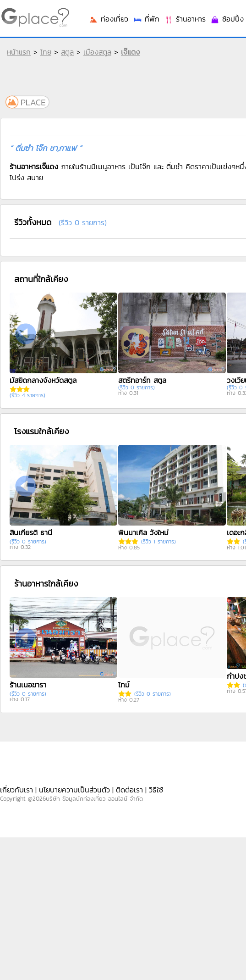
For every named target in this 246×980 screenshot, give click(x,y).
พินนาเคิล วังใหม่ (143, 532)
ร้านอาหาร (185, 19)
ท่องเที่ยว (109, 19)
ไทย (46, 52)
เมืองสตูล (97, 52)
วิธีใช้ (156, 790)
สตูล (67, 52)
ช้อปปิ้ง (227, 19)
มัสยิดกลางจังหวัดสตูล (43, 380)
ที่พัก (146, 19)
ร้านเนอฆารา (28, 685)
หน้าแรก (19, 52)
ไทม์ (124, 685)
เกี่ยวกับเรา (16, 790)
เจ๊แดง (130, 52)
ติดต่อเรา (129, 790)
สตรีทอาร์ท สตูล (142, 380)
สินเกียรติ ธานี (31, 532)
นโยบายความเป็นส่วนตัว (74, 790)
